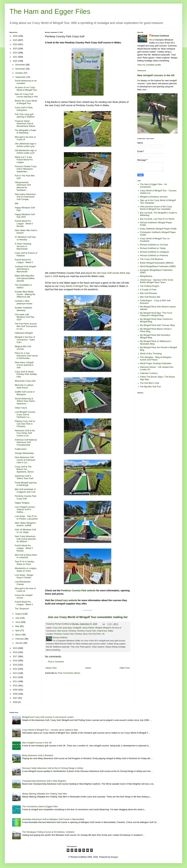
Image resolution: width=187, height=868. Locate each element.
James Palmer (88, 628)
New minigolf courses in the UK (156, 75)
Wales (111, 631)
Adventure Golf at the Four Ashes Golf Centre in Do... (25, 433)
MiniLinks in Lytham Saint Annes (24, 386)
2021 (15, 57)
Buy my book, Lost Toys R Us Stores (157, 219)
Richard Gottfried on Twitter (153, 248)
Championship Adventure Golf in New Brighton (44, 781)
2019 (15, 648)
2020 (15, 61)
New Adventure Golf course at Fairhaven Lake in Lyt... (25, 460)
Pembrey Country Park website (78, 590)
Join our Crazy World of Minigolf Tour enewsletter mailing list (88, 617)
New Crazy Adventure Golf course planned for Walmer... (25, 539)
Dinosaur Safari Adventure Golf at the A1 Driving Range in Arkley (53, 768)
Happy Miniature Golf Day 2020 (25, 216)
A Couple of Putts (148, 290)
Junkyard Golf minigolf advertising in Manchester (25, 269)
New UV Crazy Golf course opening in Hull (26, 95)
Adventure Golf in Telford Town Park (24, 477)
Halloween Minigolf (24, 333)
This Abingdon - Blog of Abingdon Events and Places (156, 359)
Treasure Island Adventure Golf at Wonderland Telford (25, 124)
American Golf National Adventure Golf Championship (26, 442)
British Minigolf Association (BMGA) (157, 263)
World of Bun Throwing (151, 354)
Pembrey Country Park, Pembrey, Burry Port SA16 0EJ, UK (79, 634)
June (18, 622)
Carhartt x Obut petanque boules (24, 302)
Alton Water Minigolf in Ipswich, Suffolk (25, 524)
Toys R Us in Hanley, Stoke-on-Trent (25, 563)
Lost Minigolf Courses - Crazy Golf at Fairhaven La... (26, 415)
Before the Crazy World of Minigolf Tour (26, 102)
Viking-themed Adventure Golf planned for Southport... (23, 186)
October (19, 73)
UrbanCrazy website (66, 600)
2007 (15, 698)
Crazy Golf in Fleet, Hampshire (24, 109)
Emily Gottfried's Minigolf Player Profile (158, 229)
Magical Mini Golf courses (23, 348)
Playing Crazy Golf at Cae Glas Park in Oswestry (25, 424)
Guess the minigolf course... (24, 597)
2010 (15, 686)
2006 (15, 702)
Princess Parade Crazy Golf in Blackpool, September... (26, 169)
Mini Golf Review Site (150, 297)
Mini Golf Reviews (149, 293)
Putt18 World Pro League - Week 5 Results (24, 548)
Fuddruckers (21, 449)
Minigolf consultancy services (154, 197)
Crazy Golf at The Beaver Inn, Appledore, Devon (24, 469)
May (18, 626)
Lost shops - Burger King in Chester (24, 576)
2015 (15, 665)
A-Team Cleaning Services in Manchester (23, 246)
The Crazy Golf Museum (152, 259)
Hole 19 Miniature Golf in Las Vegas (25, 531)
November (20, 69)
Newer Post (51, 668)
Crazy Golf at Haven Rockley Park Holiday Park (26, 374)
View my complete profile (149, 65)
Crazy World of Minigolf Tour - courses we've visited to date (50, 730)
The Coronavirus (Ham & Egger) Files (40, 807)
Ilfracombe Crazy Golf (25, 381)
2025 (15, 40)
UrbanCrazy (102, 631)
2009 (15, 690)
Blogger (115, 857)
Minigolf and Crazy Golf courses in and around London (48, 717)
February (20, 639)
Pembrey (72, 631)
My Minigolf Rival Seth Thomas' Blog (157, 325)
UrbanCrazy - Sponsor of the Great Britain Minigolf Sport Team (157, 281)
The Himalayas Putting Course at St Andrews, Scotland (48, 832)
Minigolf (99, 628)
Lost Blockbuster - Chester (23, 583)
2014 (15, 669)
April (18, 631)
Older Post (125, 668)
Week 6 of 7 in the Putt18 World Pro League (24, 160)
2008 (15, 694)
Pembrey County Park (86, 631)
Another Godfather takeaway (24, 309)
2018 (15, 652)
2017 (15, 656)
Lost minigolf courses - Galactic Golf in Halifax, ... (25, 510)
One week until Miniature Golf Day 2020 (24, 317)
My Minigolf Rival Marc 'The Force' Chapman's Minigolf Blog (156, 314)
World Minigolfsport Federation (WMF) (158, 266)
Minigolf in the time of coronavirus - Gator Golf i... (25, 340)
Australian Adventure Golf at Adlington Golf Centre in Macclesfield (53, 819)
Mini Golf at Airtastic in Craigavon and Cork (25, 491)
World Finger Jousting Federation (156, 363)
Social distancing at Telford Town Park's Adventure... (25, 401)
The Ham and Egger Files (50, 11)
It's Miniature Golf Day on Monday (25, 238)
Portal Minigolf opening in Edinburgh (26, 484)
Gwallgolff (77, 628)
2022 (15, 53)
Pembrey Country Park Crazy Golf (26, 497)
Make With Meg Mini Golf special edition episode (25, 278)
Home (88, 668)
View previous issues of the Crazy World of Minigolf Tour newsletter (156, 208)
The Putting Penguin (150, 286)
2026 (15, 36)
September (21, 77)
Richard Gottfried (160, 36)
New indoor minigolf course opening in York (24, 365)
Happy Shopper (22, 503)
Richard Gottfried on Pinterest (154, 255)
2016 (15, 661)
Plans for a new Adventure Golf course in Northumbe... (26, 356)
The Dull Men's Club (150, 383)
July (17, 618)
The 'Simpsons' (22, 609)
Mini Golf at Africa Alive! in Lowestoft (26, 556)
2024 (15, 44)
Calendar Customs (149, 373)
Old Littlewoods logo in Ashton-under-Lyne (26, 145)
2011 (15, 681)
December (20, 65)
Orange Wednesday (24, 453)
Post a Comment (56, 662)
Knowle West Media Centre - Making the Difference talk (25, 294)
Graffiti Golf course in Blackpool (25, 393)
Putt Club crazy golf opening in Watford (25, 116)
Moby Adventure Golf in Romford (38, 755)
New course (62, 631)
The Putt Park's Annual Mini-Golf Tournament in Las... (26, 326)
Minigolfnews (146, 276)
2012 (15, 677)
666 (17, 203)
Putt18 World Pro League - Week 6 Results (24, 224)
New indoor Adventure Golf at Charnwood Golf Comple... (25, 197)
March (19, 635)
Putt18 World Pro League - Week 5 (24, 603)
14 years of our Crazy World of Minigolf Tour (26, 89)
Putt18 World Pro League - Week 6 (24, 261)
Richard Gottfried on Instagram (155, 252)
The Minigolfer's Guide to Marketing (25, 132)
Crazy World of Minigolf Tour (74, 286)
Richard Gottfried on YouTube (154, 245)
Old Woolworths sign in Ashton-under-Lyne (26, 152)
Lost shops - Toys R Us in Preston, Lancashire (26, 518)
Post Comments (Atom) (69, 673)
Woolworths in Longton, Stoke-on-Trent (26, 570)
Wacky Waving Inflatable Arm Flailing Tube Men (45, 794)
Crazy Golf (57, 628)
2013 (15, 673)
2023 (15, 49)
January (19, 643)
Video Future (21, 408)
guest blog (67, 628)
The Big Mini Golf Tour (151, 387)
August (19, 614)
